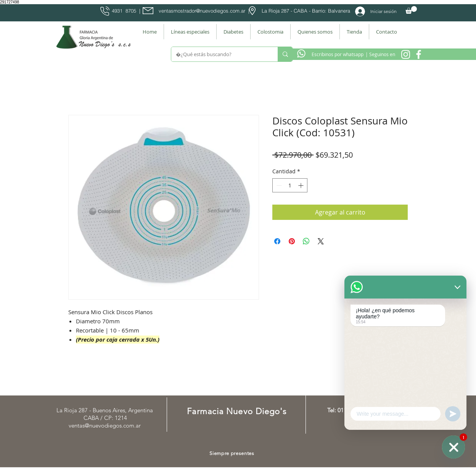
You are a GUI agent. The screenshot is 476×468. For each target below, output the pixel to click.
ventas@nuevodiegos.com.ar (105, 425)
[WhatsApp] (453, 447)
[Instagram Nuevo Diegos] (406, 54)
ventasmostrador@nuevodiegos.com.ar (202, 11)
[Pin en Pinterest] (292, 241)
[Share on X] (321, 241)
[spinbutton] (290, 185)
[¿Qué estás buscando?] (219, 54)
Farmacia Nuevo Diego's (237, 411)
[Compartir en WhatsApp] (306, 241)
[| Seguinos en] (380, 54)
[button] (411, 10)
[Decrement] (278, 185)
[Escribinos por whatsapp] (338, 54)
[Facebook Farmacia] (419, 54)
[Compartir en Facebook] (277, 241)
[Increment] (302, 185)
